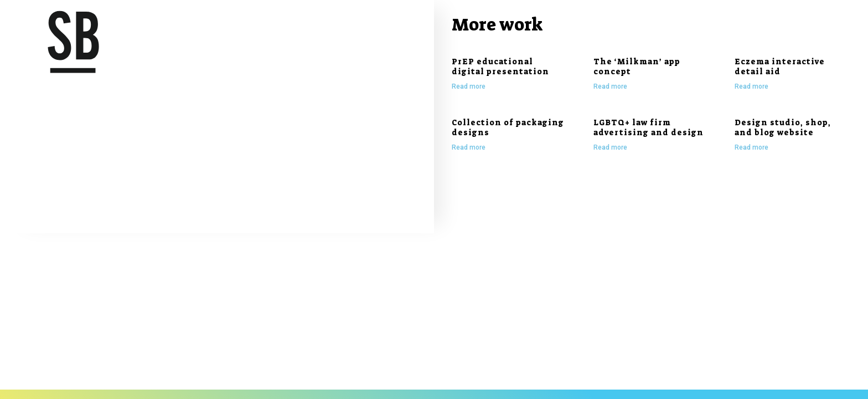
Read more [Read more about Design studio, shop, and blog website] (751, 147)
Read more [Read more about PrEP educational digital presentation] (469, 86)
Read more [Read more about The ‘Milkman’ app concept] (610, 86)
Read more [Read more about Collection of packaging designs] (469, 147)
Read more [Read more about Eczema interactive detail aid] (751, 86)
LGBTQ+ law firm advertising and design (649, 127)
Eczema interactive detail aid (780, 66)
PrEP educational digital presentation (500, 66)
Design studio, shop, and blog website (783, 127)
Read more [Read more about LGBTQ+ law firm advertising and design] (610, 147)
